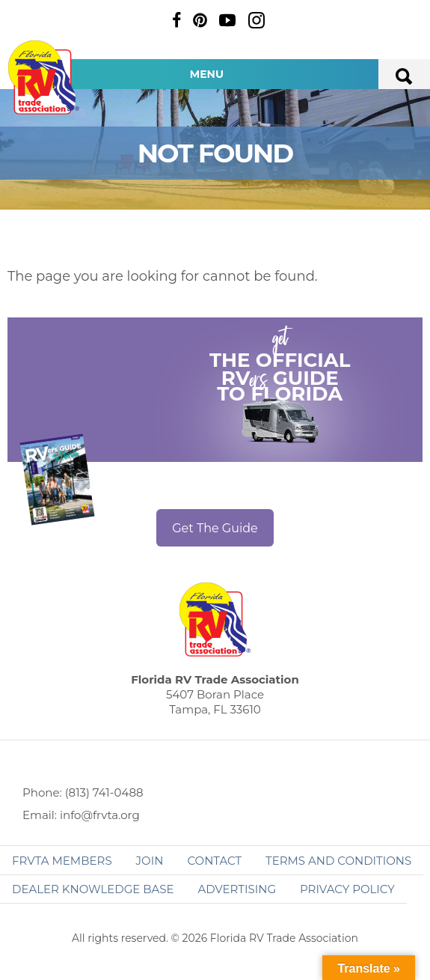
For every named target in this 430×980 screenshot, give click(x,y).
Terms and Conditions (338, 861)
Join (150, 861)
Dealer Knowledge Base (93, 889)
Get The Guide (215, 528)
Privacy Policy (347, 889)
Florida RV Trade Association (43, 77)
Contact (214, 861)
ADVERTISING (237, 889)
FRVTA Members (62, 861)
